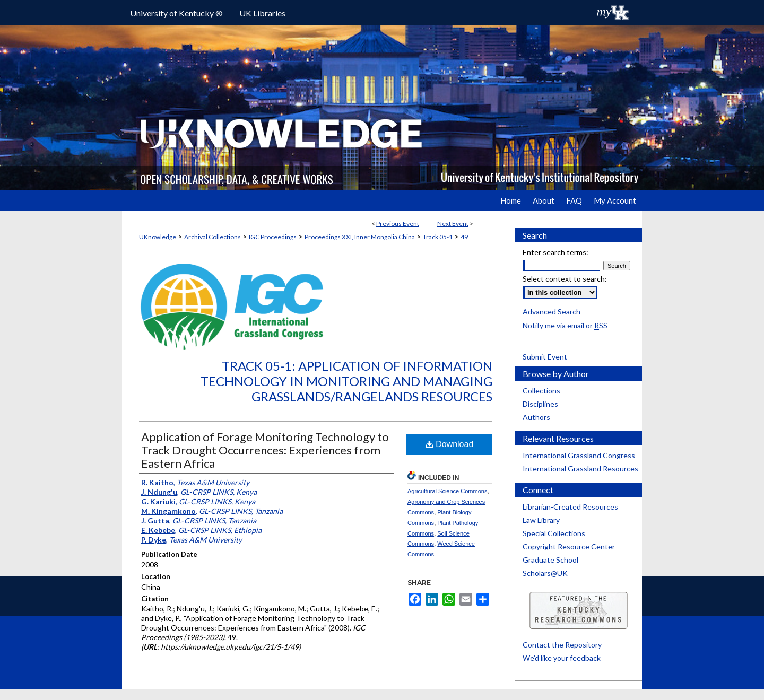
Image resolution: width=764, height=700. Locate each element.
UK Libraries (262, 13)
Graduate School (550, 560)
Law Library (541, 520)
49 (464, 237)
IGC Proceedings (273, 237)
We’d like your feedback (562, 658)
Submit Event (545, 357)
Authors (536, 417)
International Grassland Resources (580, 469)
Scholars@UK (545, 573)
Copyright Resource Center (569, 546)
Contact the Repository (562, 645)
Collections (541, 391)
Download (450, 444)
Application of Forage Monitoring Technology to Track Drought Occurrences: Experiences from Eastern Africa (265, 450)
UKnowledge (158, 237)
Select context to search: (565, 279)
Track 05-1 (438, 237)
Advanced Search (552, 312)
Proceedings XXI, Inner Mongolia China (360, 237)
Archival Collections (212, 237)
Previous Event (398, 224)
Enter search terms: (555, 252)
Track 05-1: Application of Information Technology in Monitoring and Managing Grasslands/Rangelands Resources (346, 381)
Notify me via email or (565, 325)
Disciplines (540, 404)
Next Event (453, 224)
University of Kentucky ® (176, 13)
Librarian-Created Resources (570, 507)
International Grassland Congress (579, 455)
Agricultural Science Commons (447, 491)
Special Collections (554, 533)
